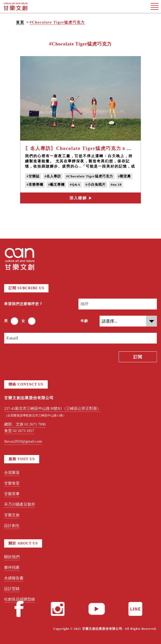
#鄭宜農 (125, 176)
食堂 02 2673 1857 (19, 431)
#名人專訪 (53, 176)
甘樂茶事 (12, 494)
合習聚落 (12, 473)
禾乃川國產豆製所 (20, 504)
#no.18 (116, 184)
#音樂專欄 (35, 184)
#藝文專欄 (57, 184)
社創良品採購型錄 (20, 599)
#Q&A (75, 184)
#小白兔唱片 (95, 184)
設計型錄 (12, 589)
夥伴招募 (12, 567)
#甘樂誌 (33, 176)
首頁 (20, 22)
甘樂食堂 (12, 483)
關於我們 (12, 557)
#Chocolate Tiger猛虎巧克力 (57, 22)
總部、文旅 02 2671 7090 (25, 424)
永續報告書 (14, 578)
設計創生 (12, 526)
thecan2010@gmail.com (23, 441)
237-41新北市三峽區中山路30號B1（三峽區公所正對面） (53, 408)
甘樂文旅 (12, 515)
